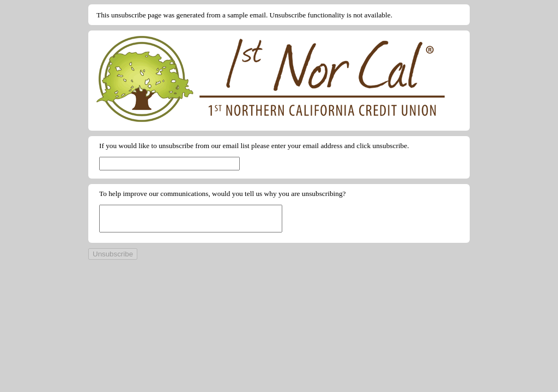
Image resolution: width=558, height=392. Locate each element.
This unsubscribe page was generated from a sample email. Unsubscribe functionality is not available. (244, 15)
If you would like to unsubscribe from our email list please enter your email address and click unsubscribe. (254, 146)
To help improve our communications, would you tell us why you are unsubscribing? (223, 194)
